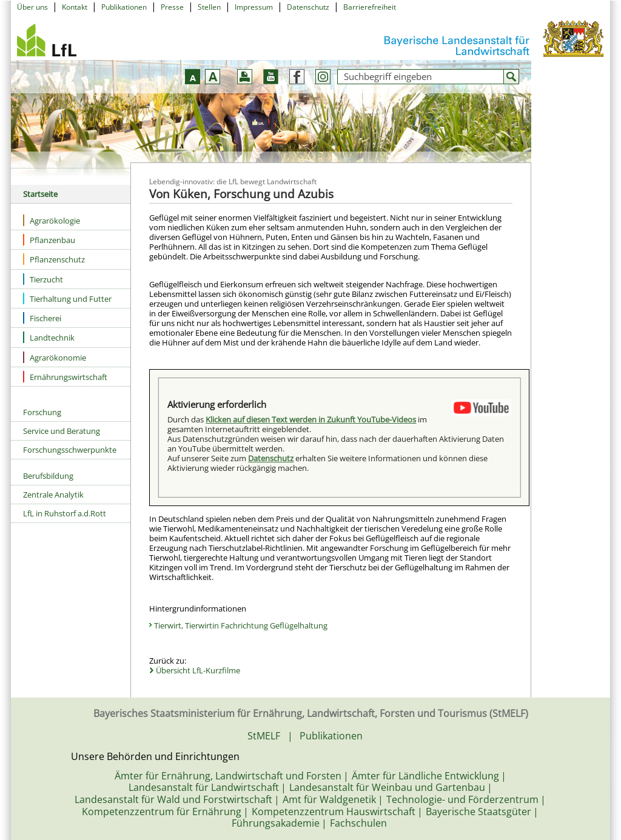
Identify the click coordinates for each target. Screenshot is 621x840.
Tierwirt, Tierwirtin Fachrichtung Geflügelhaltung (241, 625)
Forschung (42, 412)
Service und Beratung (62, 431)
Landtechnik (49, 337)
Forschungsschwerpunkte (70, 450)
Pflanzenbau (49, 240)
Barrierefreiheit (370, 7)
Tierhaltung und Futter (67, 298)
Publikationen (124, 7)
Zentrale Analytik (53, 495)
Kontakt (75, 7)
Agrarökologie (52, 220)
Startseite (40, 194)
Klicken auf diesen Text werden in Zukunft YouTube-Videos (311, 419)
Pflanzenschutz (54, 259)
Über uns (32, 7)
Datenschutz (308, 7)
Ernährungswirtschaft (65, 377)
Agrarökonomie (55, 357)
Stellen (209, 7)
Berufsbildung (48, 476)
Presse (172, 7)
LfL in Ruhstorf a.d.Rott (65, 513)
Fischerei (42, 318)
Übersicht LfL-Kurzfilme (198, 670)
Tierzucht (43, 279)
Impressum (254, 7)
